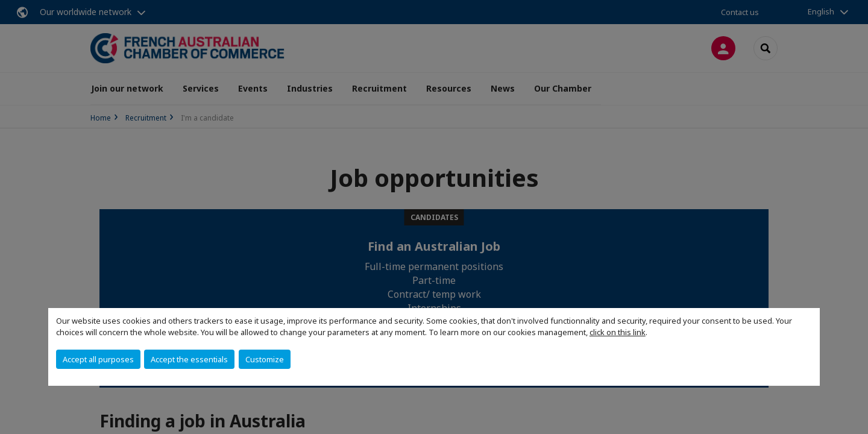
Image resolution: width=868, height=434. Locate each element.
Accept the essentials (189, 359)
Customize (265, 359)
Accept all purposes (98, 359)
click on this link (618, 332)
